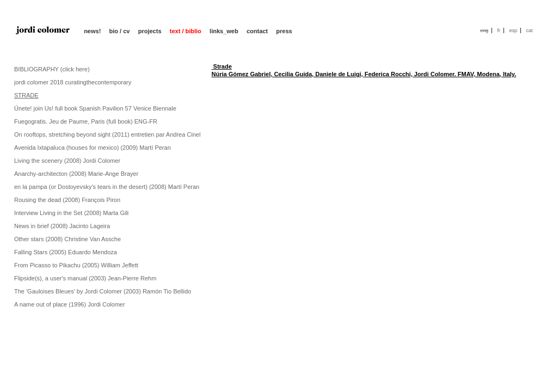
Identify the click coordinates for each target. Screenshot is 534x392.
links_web (224, 31)
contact (257, 31)
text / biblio (186, 31)
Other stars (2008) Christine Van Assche (67, 239)
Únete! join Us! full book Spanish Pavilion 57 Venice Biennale (95, 108)
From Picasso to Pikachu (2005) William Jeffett (76, 265)
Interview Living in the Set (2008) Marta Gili (71, 213)
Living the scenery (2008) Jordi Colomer (67, 161)
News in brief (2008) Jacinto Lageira (62, 226)
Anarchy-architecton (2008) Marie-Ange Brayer (76, 174)
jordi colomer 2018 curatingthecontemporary (73, 82)
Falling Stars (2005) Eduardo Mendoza (66, 252)
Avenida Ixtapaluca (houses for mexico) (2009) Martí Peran (93, 148)
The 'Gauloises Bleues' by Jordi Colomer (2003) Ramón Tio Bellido (103, 291)
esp (513, 30)
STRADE (26, 95)
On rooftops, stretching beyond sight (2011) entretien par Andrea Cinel (107, 134)
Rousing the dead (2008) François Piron (67, 200)
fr (499, 30)
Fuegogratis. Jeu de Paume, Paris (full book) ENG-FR (86, 121)
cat (529, 30)
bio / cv (120, 31)
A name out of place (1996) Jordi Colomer (70, 304)
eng (484, 30)
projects (150, 31)
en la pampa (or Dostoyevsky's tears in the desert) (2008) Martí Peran (107, 187)
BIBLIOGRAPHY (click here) (52, 69)
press (284, 31)
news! (92, 31)
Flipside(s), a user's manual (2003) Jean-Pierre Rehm (85, 278)
